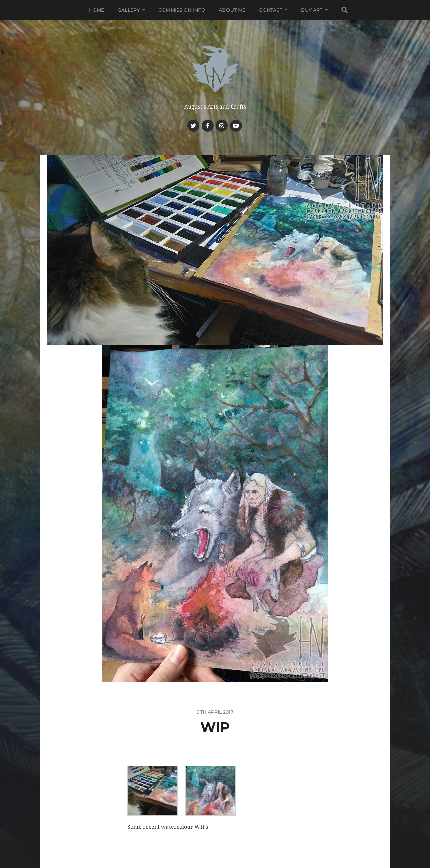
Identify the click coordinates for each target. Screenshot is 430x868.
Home (97, 10)
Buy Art (312, 10)
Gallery (129, 10)
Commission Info (182, 10)
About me (232, 10)
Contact (271, 10)
